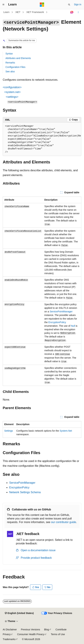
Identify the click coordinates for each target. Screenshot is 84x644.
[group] (42, 139)
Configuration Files (15, 67)
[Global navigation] (3, 5)
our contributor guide (64, 522)
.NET (18, 12)
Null (73, 326)
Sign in (78, 4)
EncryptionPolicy (57, 322)
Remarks (10, 63)
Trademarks (9, 639)
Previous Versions (30, 629)
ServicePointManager (61, 312)
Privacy (7, 634)
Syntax (9, 54)
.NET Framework (35, 12)
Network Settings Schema (25, 492)
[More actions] (78, 12)
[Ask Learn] (72, 12)
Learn (6, 12)
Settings (9, 431)
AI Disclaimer (10, 629)
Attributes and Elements (18, 58)
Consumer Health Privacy (31, 634)
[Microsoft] (42, 5)
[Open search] (69, 5)
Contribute (61, 629)
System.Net (66, 431)
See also (10, 71)
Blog (47, 629)
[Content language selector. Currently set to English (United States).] (19, 613)
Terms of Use (58, 634)
